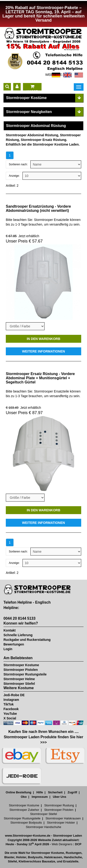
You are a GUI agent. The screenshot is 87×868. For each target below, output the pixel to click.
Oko (24, 797)
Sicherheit (55, 792)
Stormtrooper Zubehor (24, 810)
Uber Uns (60, 797)
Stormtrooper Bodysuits (26, 823)
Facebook (11, 709)
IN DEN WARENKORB (43, 339)
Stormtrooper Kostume (21, 665)
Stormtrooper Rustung (59, 805)
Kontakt (10, 630)
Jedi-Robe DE (14, 695)
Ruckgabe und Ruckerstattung (27, 640)
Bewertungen (14, 644)
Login (8, 649)
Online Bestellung (19, 792)
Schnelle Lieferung (18, 635)
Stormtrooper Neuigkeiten (29, 112)
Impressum (40, 797)
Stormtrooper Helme (19, 679)
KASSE (32, 87)
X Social (10, 718)
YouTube (10, 714)
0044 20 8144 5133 (19, 618)
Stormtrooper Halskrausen (63, 818)
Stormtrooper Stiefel (19, 684)
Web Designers (62, 844)
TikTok (9, 704)
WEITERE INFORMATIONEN (43, 351)
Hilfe (40, 792)
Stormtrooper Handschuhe (43, 827)
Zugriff (72, 792)
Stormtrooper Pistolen (21, 670)
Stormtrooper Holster (61, 823)
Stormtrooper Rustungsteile (25, 674)
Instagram (11, 700)
